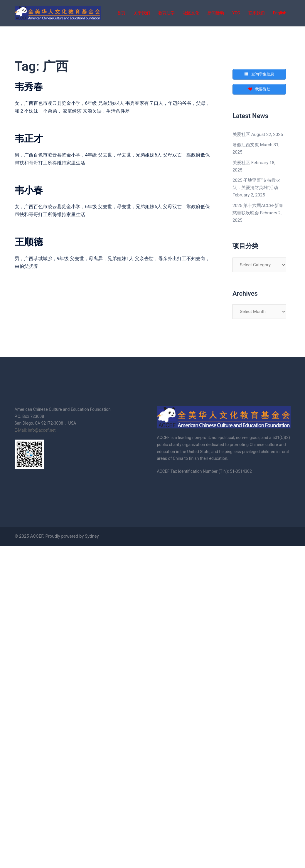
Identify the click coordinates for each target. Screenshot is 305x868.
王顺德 (29, 242)
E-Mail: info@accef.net (35, 430)
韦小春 (29, 190)
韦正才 (29, 139)
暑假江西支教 (246, 145)
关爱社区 (241, 134)
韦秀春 (29, 87)
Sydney (92, 536)
